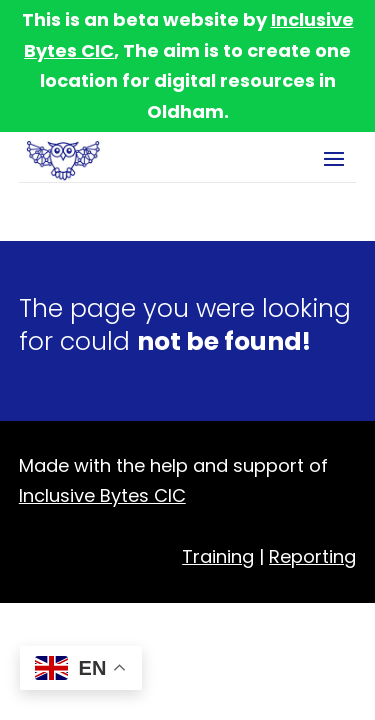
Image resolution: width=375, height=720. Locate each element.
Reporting (312, 556)
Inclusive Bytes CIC (102, 495)
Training (218, 556)
